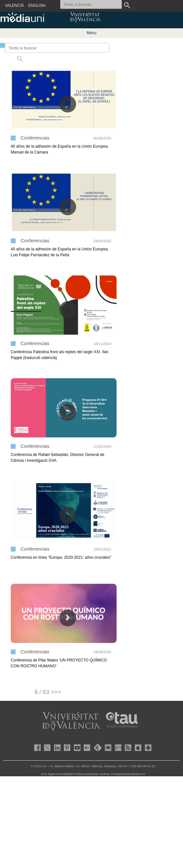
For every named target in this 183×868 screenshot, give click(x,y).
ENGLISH (37, 6)
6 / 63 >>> (48, 692)
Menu (91, 33)
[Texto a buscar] (57, 48)
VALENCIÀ (14, 6)
